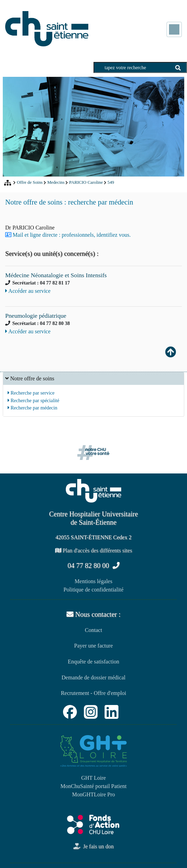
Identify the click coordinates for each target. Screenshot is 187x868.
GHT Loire (93, 778)
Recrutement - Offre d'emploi (94, 693)
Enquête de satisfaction (93, 662)
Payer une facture (93, 646)
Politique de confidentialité (93, 590)
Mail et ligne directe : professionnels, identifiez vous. (72, 235)
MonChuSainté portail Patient (93, 786)
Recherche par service (31, 393)
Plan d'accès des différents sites (94, 550)
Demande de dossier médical (93, 677)
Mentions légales (94, 581)
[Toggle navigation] (174, 29)
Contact (93, 630)
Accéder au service (28, 291)
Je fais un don (93, 846)
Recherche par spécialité (33, 400)
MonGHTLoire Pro (93, 794)
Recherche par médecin (33, 408)
